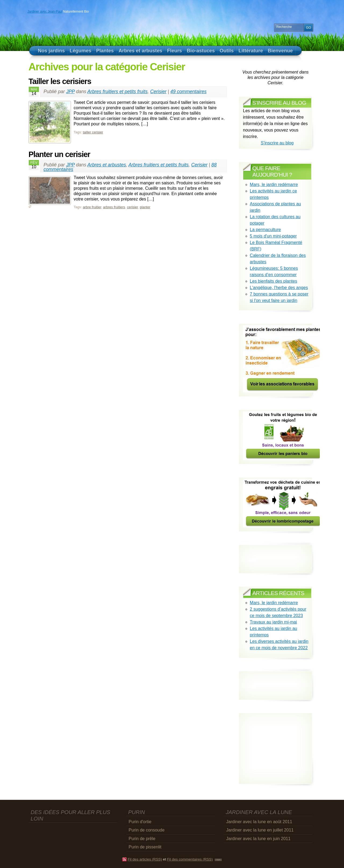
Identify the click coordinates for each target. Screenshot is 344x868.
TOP (218, 860)
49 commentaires (189, 92)
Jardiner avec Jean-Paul (45, 12)
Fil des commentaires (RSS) (190, 859)
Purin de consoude (147, 830)
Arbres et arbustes (107, 165)
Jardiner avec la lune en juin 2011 (258, 839)
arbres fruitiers (114, 207)
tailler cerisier (93, 132)
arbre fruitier (92, 207)
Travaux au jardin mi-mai (273, 622)
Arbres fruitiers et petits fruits (117, 92)
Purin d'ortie (140, 822)
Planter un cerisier (59, 154)
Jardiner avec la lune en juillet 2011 (260, 830)
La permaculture (266, 230)
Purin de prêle (142, 839)
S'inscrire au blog (277, 143)
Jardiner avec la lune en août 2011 (259, 822)
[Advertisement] (274, 681)
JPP (70, 92)
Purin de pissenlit (145, 847)
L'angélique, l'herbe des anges (279, 288)
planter (145, 207)
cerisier (132, 207)
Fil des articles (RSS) (145, 859)
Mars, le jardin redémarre (274, 185)
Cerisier (158, 92)
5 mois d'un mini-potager (273, 236)
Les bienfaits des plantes (274, 281)
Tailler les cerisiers (60, 81)
